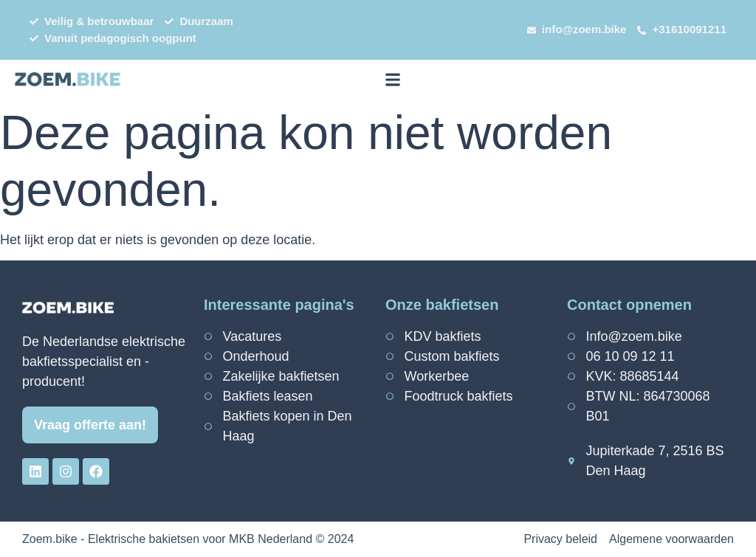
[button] (392, 79)
